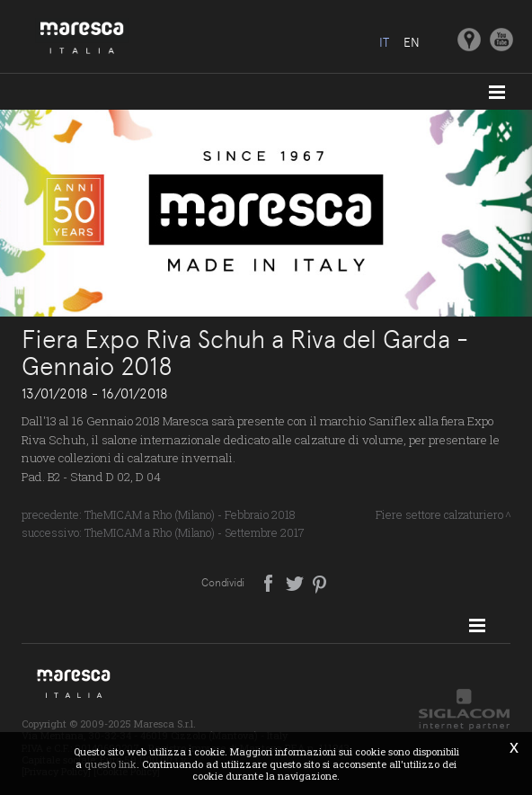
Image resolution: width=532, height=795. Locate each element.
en (412, 42)
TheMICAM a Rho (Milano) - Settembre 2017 (195, 532)
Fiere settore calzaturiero (439, 514)
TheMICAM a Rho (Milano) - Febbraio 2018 (190, 514)
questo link (111, 764)
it (384, 42)
